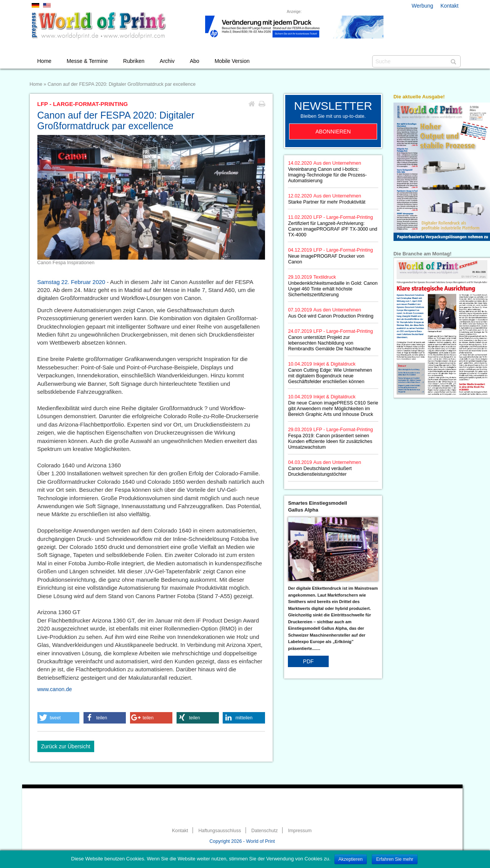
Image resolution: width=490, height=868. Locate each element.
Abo (195, 61)
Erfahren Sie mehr (394, 859)
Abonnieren (333, 132)
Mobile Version (232, 61)
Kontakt (449, 6)
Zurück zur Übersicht (66, 746)
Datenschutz (264, 831)
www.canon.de (55, 689)
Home (44, 61)
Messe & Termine (87, 61)
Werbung (423, 6)
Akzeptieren (351, 859)
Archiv (167, 61)
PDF (308, 661)
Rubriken (134, 61)
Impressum (300, 831)
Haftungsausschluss (220, 831)
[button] (59, 718)
